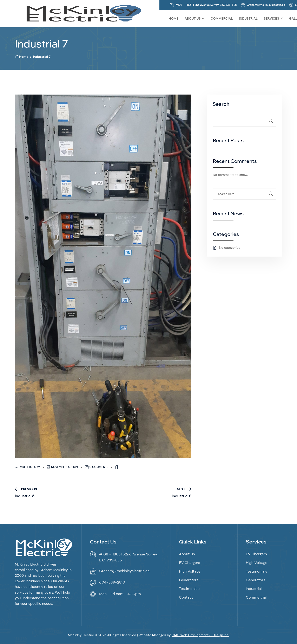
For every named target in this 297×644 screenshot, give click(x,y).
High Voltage (190, 571)
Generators (189, 580)
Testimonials (190, 589)
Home (174, 18)
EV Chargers (190, 563)
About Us (193, 18)
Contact (186, 597)
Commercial (222, 18)
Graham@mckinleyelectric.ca (266, 5)
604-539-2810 (112, 582)
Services (271, 18)
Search (221, 104)
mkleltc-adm (30, 467)
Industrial (248, 18)
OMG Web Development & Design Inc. (200, 635)
